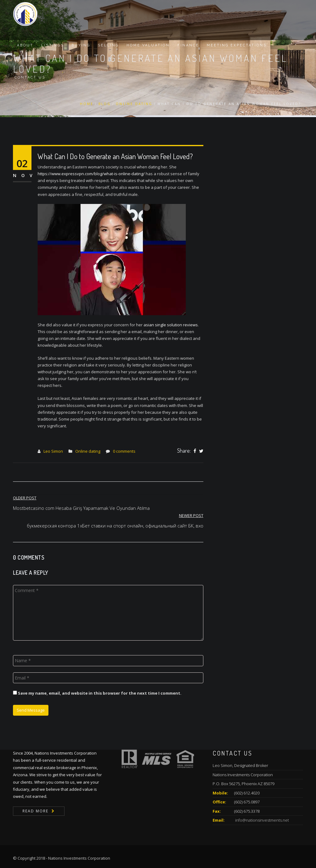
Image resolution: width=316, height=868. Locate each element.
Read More (35, 811)
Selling (108, 45)
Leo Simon (53, 451)
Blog (105, 104)
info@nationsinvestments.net (262, 820)
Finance (188, 45)
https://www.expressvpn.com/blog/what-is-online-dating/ (91, 174)
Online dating (134, 104)
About (25, 45)
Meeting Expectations (237, 45)
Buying (81, 45)
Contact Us (30, 77)
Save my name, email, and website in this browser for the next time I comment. (100, 693)
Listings (52, 45)
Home (87, 104)
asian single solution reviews (171, 325)
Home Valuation (148, 45)
